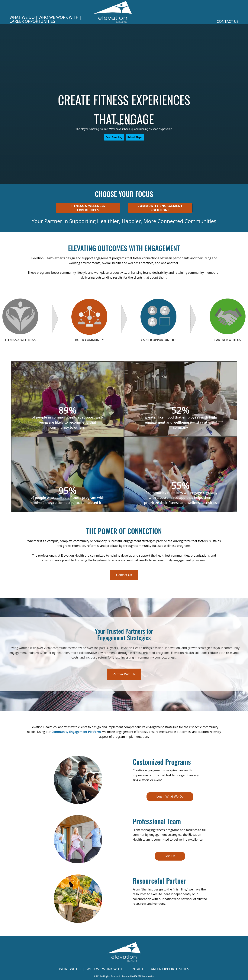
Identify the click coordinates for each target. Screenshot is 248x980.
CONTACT (135, 969)
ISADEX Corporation (144, 976)
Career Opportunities (32, 21)
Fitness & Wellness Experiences (88, 208)
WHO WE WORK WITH (59, 17)
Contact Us (228, 21)
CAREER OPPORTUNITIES (169, 969)
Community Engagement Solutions (160, 208)
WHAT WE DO (22, 17)
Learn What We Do (170, 797)
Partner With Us (124, 674)
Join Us (170, 856)
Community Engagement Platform (76, 732)
